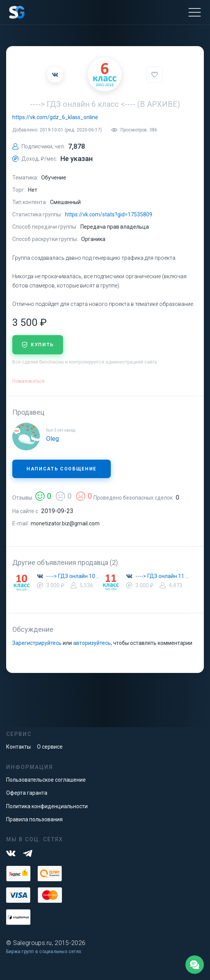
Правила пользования (34, 819)
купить (38, 345)
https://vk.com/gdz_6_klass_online (55, 117)
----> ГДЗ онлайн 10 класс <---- (74, 576)
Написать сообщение (62, 469)
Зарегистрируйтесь (37, 643)
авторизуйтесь (92, 643)
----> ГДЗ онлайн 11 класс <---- (163, 576)
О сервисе (50, 747)
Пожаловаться (28, 381)
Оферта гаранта (27, 793)
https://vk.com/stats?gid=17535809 (109, 214)
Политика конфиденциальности (47, 806)
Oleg (52, 439)
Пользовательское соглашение (46, 780)
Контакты (18, 747)
